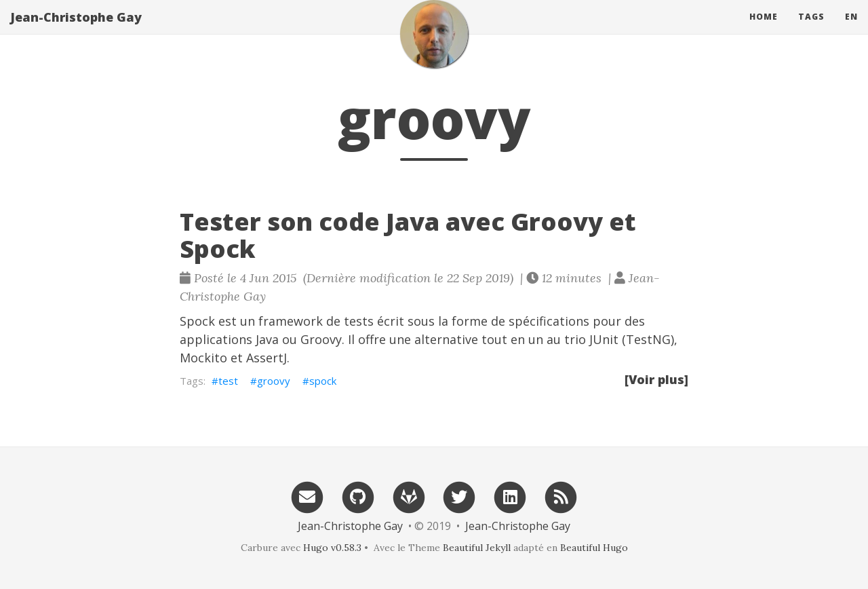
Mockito (203, 358)
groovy (274, 381)
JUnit (604, 339)
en (851, 30)
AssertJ (267, 358)
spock (323, 381)
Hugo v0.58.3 (332, 548)
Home (764, 30)
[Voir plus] (656, 379)
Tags (811, 30)
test (228, 381)
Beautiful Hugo (594, 548)
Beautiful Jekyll (477, 548)
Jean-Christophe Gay (76, 31)
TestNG (648, 339)
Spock (197, 321)
